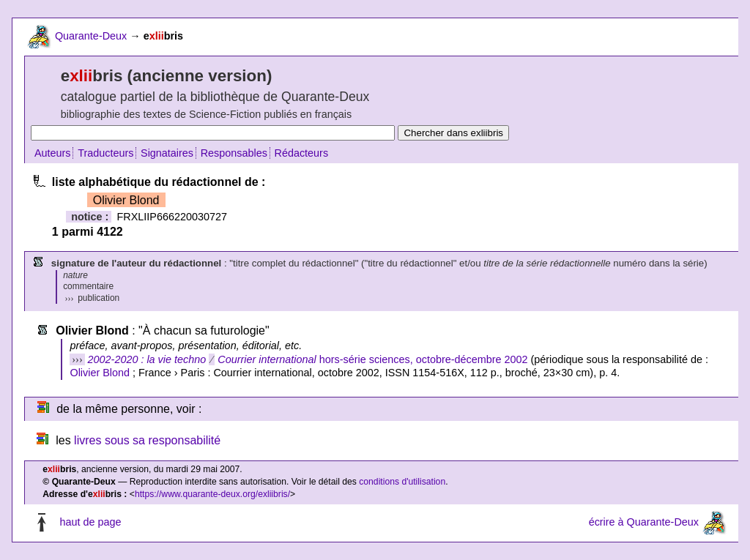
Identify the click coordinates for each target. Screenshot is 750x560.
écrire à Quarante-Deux (644, 522)
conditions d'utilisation (402, 482)
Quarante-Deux (91, 36)
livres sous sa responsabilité (147, 440)
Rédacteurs (302, 153)
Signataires (167, 153)
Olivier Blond (100, 373)
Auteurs (53, 153)
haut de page (90, 522)
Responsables (234, 153)
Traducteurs (105, 153)
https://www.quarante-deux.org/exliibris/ (212, 494)
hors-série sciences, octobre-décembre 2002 (308, 359)
